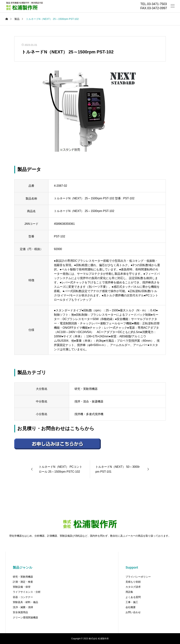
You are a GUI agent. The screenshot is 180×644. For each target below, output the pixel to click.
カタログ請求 (133, 587)
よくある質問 (133, 597)
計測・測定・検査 (23, 582)
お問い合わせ (133, 612)
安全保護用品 (20, 612)
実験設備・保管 (22, 587)
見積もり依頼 (133, 582)
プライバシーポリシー (138, 577)
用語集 (129, 592)
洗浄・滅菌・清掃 (23, 607)
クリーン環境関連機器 (25, 617)
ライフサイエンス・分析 (27, 592)
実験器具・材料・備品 (25, 602)
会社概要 (131, 607)
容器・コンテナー (23, 597)
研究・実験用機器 (23, 577)
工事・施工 (132, 602)
